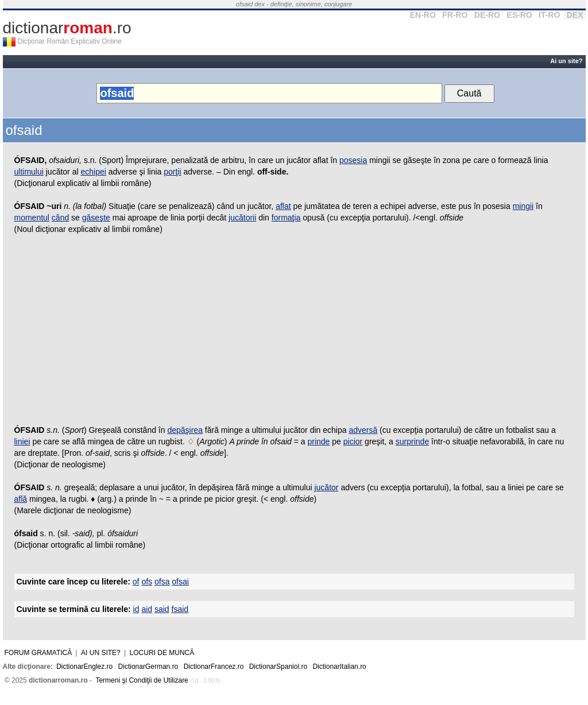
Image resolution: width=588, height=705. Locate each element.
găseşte (96, 218)
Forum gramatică (38, 653)
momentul (32, 218)
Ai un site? (566, 61)
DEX (575, 15)
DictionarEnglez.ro (84, 667)
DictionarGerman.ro (148, 667)
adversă (363, 430)
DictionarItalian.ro (339, 667)
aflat (283, 206)
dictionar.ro (67, 28)
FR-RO (455, 15)
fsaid (180, 609)
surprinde (412, 441)
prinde (318, 441)
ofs (147, 582)
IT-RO (549, 15)
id (136, 609)
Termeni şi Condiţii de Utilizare (142, 680)
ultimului (29, 172)
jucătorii (242, 218)
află (21, 499)
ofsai (180, 582)
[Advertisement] (294, 332)
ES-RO (519, 15)
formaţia (286, 218)
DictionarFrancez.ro (214, 667)
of (136, 582)
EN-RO (423, 15)
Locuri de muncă (162, 653)
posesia (353, 160)
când (60, 218)
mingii (523, 206)
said (162, 609)
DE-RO (487, 15)
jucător (326, 487)
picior (353, 441)
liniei (22, 441)
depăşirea (185, 430)
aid (147, 609)
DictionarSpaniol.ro (278, 667)
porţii (172, 172)
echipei (93, 172)
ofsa (162, 582)
